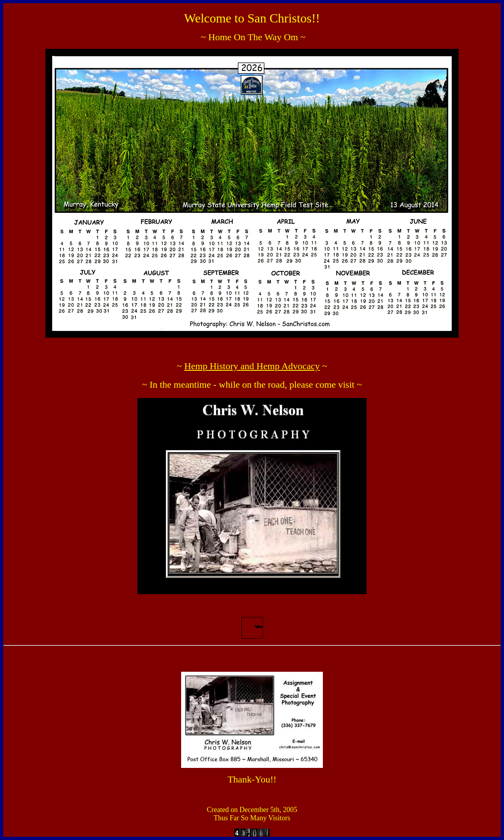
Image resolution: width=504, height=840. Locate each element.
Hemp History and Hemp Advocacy (252, 366)
